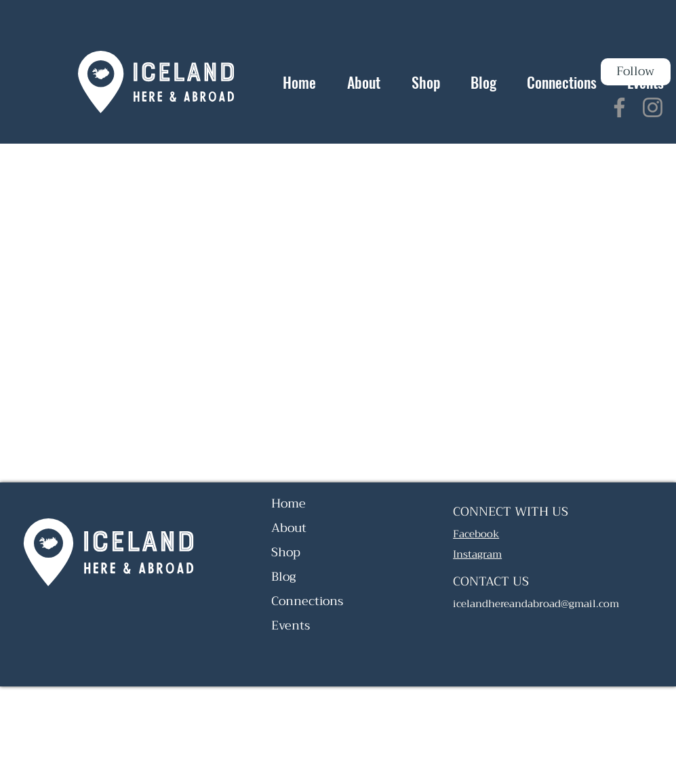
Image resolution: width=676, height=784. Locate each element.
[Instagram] (653, 107)
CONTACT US (491, 581)
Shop (286, 552)
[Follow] (636, 72)
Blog (283, 577)
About (289, 528)
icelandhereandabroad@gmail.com (536, 604)
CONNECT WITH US (511, 512)
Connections (307, 601)
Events (291, 625)
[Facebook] (619, 107)
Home (289, 503)
